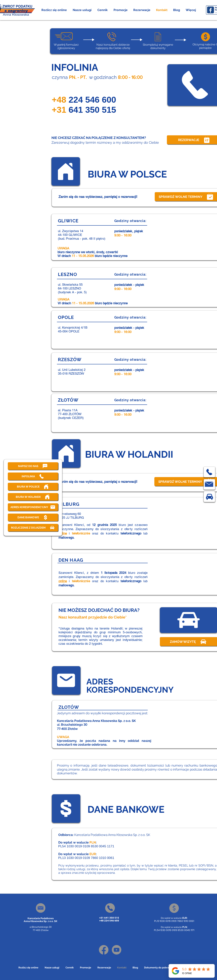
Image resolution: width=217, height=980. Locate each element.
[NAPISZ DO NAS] (33, 466)
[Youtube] (117, 950)
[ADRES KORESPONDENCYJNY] (33, 507)
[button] (82, 10)
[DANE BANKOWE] (33, 517)
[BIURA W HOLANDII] (33, 497)
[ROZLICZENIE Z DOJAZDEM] (33, 528)
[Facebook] (104, 950)
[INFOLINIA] (33, 476)
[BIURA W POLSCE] (33, 487)
